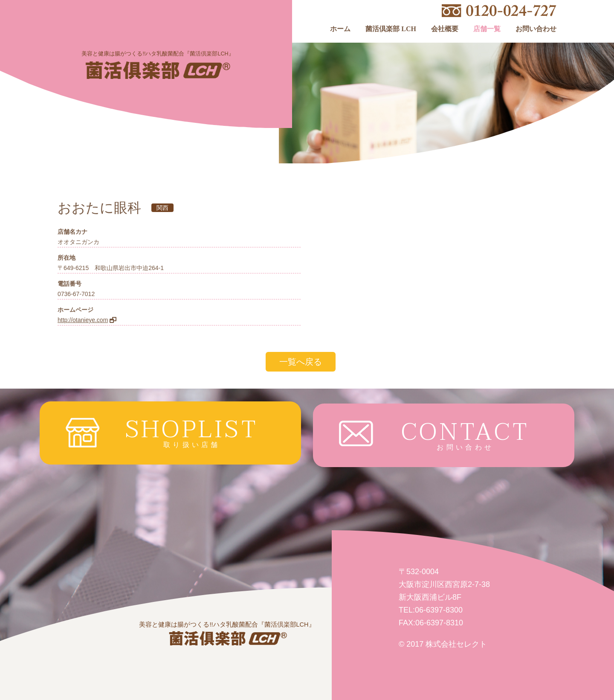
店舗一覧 (487, 29)
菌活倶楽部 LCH (391, 29)
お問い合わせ (536, 29)
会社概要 (445, 29)
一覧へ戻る (301, 362)
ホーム (340, 29)
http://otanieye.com (83, 320)
